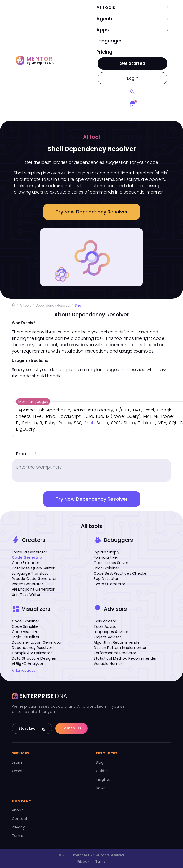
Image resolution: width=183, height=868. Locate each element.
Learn (17, 762)
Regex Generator (27, 584)
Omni (17, 771)
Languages (109, 41)
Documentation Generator (37, 642)
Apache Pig (59, 410)
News (101, 788)
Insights (103, 779)
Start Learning (32, 728)
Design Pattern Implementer (120, 648)
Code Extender (25, 563)
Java (50, 416)
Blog (100, 762)
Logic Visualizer (26, 637)
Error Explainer (106, 568)
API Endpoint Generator (33, 589)
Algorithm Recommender (117, 642)
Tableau (147, 423)
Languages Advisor (111, 632)
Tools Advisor (106, 626)
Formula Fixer (106, 557)
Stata (129, 423)
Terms (18, 836)
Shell (79, 305)
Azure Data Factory (93, 410)
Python (30, 423)
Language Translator (31, 573)
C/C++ (123, 410)
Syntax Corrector (109, 584)
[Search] (132, 92)
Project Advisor (107, 637)
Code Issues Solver (111, 563)
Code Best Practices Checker (121, 573)
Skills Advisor (105, 621)
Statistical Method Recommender (125, 658)
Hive (38, 416)
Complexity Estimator (32, 653)
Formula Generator (29, 552)
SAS (78, 423)
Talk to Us (71, 728)
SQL (173, 423)
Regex (65, 423)
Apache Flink (31, 410)
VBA (162, 423)
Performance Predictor (115, 653)
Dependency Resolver (53, 305)
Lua (100, 416)
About (17, 810)
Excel (149, 410)
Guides (102, 771)
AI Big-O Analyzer (28, 664)
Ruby (50, 423)
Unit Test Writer (26, 595)
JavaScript (69, 416)
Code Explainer (25, 621)
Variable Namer (108, 664)
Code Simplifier (26, 626)
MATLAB (151, 416)
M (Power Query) (123, 416)
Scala (102, 423)
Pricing (104, 52)
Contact (20, 819)
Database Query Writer (33, 568)
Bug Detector (106, 579)
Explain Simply (107, 552)
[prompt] (91, 470)
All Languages (23, 671)
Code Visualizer (26, 632)
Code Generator (28, 557)
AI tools (26, 305)
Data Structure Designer (34, 658)
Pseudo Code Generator (34, 579)
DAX (137, 410)
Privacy (18, 827)
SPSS (116, 423)
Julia (88, 416)
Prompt (26, 454)
